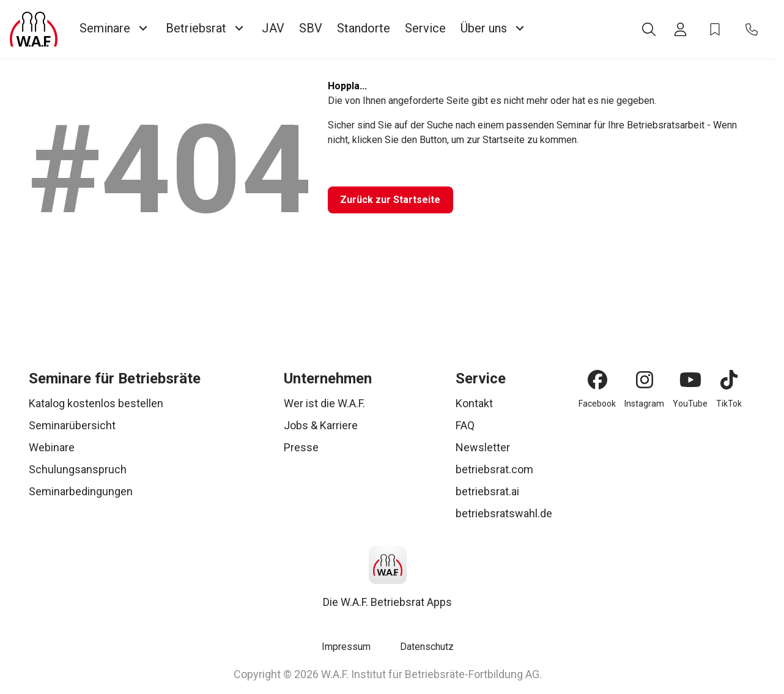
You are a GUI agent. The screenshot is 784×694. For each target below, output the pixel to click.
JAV (273, 28)
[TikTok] (729, 380)
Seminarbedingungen (81, 491)
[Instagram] (645, 380)
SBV (311, 28)
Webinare (52, 447)
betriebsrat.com (494, 469)
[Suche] (649, 29)
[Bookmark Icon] (715, 29)
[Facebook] (597, 380)
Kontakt (474, 403)
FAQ (465, 425)
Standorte (364, 28)
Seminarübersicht (72, 425)
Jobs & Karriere (321, 425)
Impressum (346, 647)
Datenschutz (427, 647)
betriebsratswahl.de (504, 513)
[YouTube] (690, 380)
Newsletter (483, 447)
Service (425, 28)
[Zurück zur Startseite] (394, 200)
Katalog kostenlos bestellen (96, 403)
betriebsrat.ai (487, 491)
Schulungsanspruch (78, 469)
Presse (301, 447)
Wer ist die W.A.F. (324, 403)
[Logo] (34, 29)
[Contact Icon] (752, 29)
